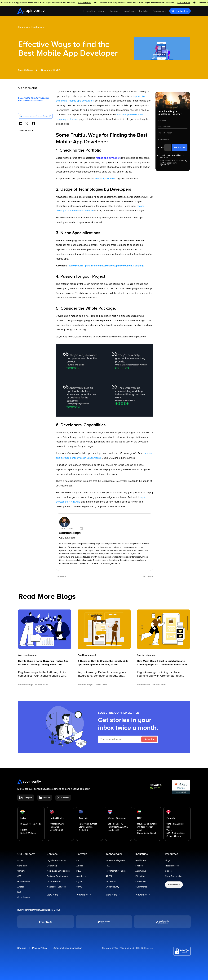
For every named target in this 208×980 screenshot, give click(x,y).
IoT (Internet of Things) (116, 871)
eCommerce (141, 887)
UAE (139, 818)
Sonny (79, 887)
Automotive (141, 871)
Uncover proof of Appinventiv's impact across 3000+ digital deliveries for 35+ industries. (53, 3)
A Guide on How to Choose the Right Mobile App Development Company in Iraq (103, 663)
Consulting (52, 866)
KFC (78, 861)
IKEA (79, 871)
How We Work (24, 882)
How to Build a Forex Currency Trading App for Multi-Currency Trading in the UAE (43, 663)
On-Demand (141, 882)
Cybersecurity (112, 887)
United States (57, 818)
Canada (171, 818)
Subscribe (149, 740)
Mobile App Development (59, 871)
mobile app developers (108, 158)
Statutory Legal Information (68, 948)
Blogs (168, 861)
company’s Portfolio (106, 178)
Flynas (79, 882)
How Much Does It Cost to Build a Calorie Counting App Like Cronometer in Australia (162, 663)
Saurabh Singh (128, 543)
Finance (139, 866)
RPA (108, 866)
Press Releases (172, 866)
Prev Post (61, 576)
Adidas (80, 866)
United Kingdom (117, 818)
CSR (19, 876)
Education (140, 876)
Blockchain (111, 882)
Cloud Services (54, 882)
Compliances (23, 898)
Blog (20, 27)
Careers (21, 871)
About (20, 861)
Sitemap (22, 948)
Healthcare (140, 861)
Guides (168, 871)
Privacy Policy (40, 948)
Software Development (58, 876)
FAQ (19, 892)
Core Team (22, 866)
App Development (35, 27)
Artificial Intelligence (115, 861)
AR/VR (109, 876)
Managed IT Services (56, 887)
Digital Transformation (57, 861)
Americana (81, 876)
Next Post (148, 576)
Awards (21, 887)
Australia (84, 818)
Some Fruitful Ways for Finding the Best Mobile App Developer (33, 99)
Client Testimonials (174, 876)
